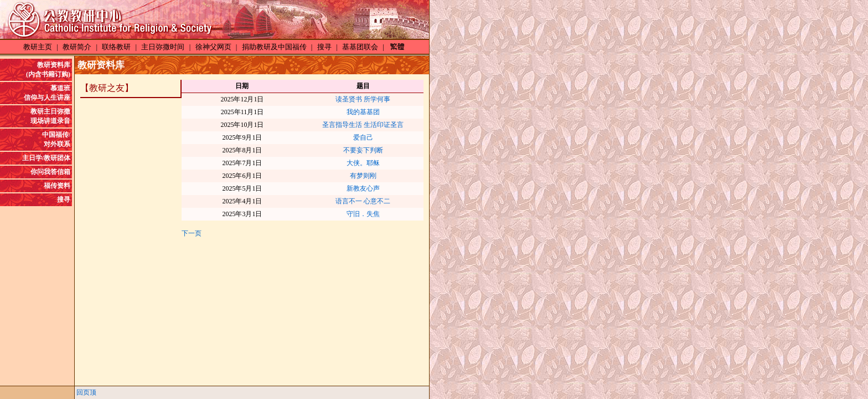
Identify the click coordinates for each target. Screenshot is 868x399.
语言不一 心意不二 (363, 201)
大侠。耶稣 (363, 163)
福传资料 (57, 186)
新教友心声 (363, 188)
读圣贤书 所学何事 (363, 99)
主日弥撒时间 (163, 47)
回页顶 (86, 392)
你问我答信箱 (50, 172)
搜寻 (324, 47)
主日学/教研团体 (46, 158)
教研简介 (77, 47)
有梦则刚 (363, 176)
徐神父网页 (213, 47)
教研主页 (38, 47)
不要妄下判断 (363, 150)
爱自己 (363, 137)
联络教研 (116, 47)
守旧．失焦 (363, 214)
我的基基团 (363, 112)
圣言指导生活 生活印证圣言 (363, 125)
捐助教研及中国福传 (274, 47)
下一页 (192, 233)
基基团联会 (360, 47)
